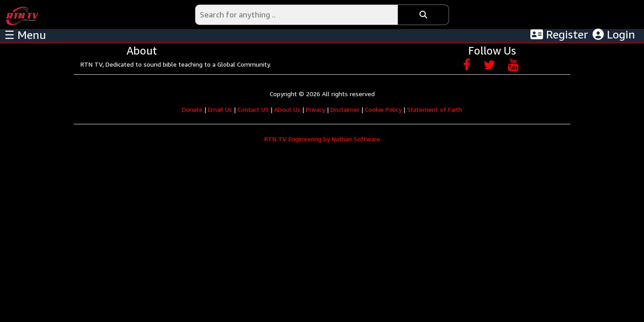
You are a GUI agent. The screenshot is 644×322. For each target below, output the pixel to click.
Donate (192, 109)
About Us (287, 109)
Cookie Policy (383, 109)
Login (614, 34)
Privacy (316, 109)
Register (559, 34)
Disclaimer (345, 109)
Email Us (220, 109)
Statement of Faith (434, 109)
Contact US (253, 109)
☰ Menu (25, 35)
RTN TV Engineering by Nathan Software (322, 139)
